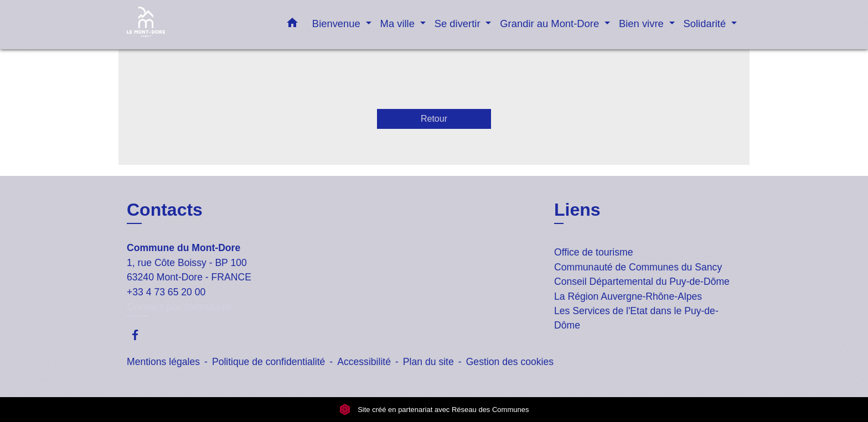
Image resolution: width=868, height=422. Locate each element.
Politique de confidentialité (268, 362)
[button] (292, 25)
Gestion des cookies (510, 362)
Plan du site (428, 362)
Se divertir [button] (459, 24)
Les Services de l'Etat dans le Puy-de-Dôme (636, 318)
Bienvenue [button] (338, 24)
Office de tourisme (593, 252)
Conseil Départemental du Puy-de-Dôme (642, 282)
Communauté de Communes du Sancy (638, 267)
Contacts (165, 210)
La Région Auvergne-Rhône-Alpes (628, 296)
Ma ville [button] (399, 24)
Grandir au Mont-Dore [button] (551, 24)
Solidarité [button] (706, 24)
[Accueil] (196, 25)
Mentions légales (163, 362)
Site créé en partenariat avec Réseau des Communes (434, 410)
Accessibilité (364, 362)
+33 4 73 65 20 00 (166, 292)
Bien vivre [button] (643, 24)
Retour (434, 119)
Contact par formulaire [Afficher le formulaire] (179, 307)
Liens (577, 210)
